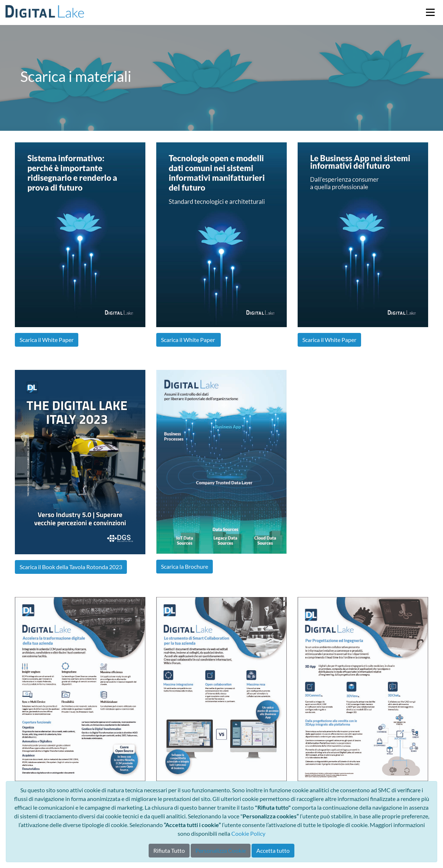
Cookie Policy (248, 833)
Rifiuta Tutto (169, 850)
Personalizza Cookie (221, 850)
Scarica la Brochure (185, 566)
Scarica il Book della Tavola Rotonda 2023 (71, 567)
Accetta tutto (273, 850)
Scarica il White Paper (47, 340)
